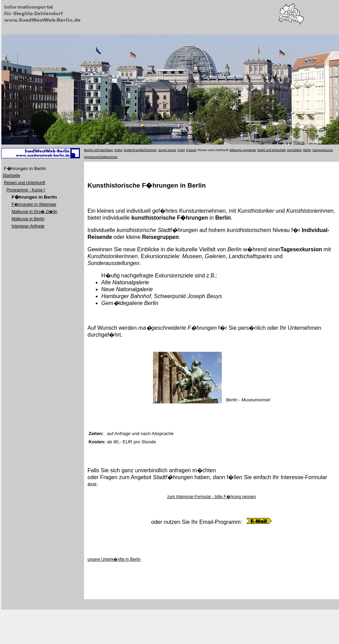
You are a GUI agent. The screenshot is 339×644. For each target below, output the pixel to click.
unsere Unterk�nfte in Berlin (114, 559)
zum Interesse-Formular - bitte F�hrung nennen (211, 497)
